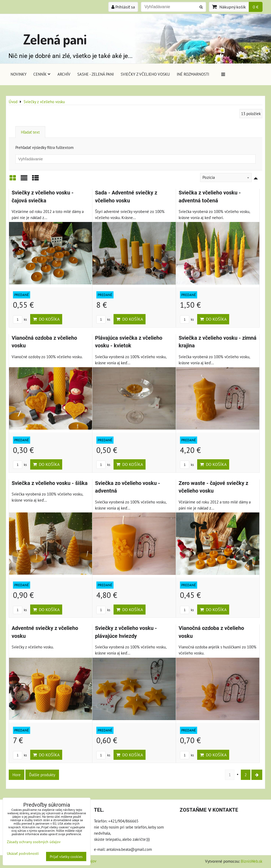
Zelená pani (55, 39)
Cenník (42, 74)
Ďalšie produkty (42, 775)
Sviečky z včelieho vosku (145, 74)
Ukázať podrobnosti (23, 853)
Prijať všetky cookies (66, 856)
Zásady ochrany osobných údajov (34, 842)
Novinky (19, 74)
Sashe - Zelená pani (96, 74)
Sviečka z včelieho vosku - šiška (50, 483)
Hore (17, 775)
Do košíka (46, 319)
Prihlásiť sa (123, 7)
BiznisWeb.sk (252, 861)
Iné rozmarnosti (193, 74)
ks (20, 319)
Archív (64, 74)
